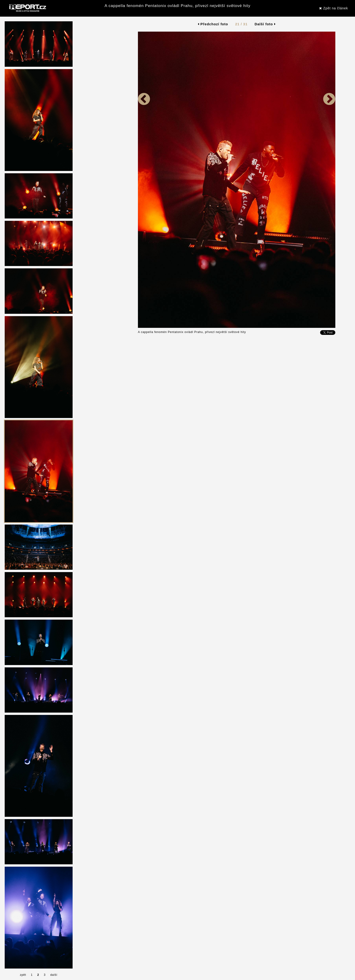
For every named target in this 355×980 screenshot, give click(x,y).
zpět (23, 975)
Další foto (265, 24)
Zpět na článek (334, 8)
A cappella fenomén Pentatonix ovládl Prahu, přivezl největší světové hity (178, 6)
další (54, 975)
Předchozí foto (213, 24)
